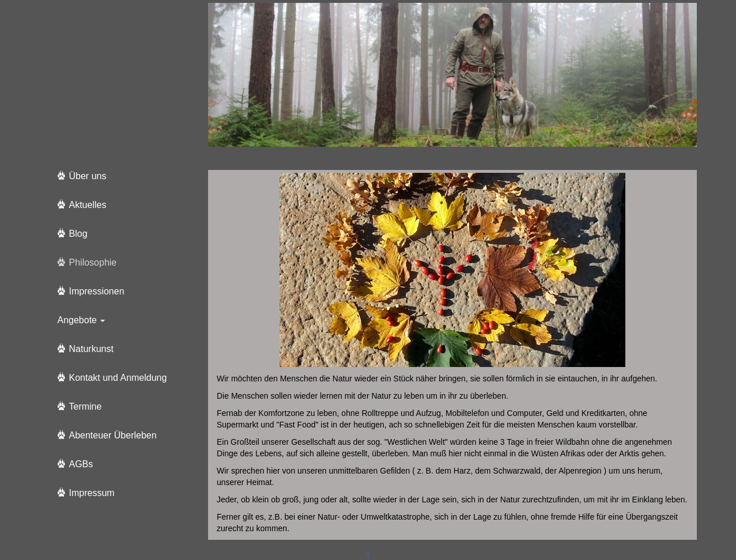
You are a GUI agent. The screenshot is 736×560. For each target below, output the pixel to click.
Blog (78, 234)
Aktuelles (88, 205)
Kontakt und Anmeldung (118, 378)
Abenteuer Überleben (113, 435)
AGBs (81, 464)
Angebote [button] (82, 320)
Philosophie (93, 262)
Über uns (88, 176)
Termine (86, 406)
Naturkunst (91, 349)
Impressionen (97, 291)
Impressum (92, 493)
